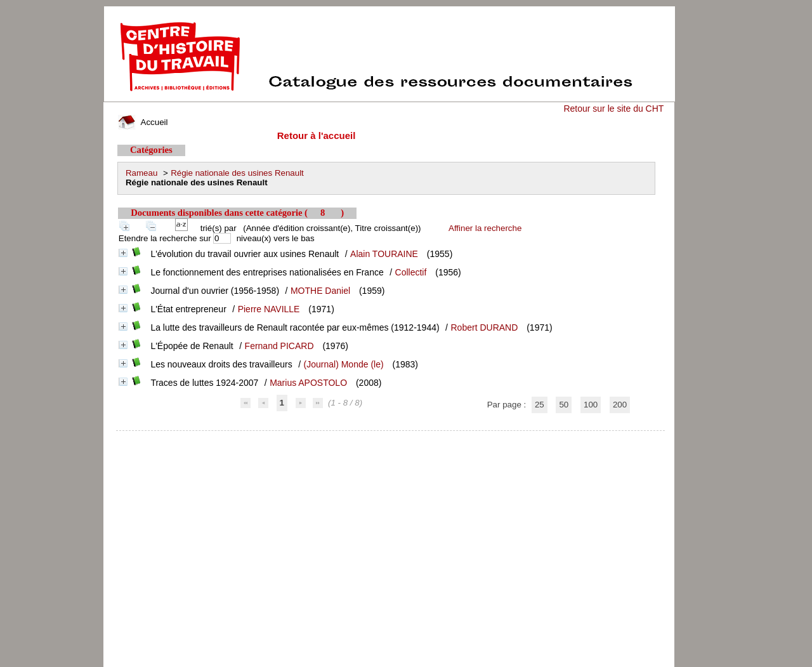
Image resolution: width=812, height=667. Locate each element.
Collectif (411, 272)
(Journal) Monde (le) (344, 364)
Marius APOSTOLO (308, 383)
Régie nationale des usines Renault (237, 173)
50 (564, 405)
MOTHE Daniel (320, 291)
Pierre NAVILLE (269, 309)
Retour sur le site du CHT (613, 109)
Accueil (143, 122)
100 (591, 405)
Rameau (141, 173)
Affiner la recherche (485, 228)
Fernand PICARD (279, 346)
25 (540, 405)
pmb (391, 439)
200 (620, 405)
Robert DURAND (485, 327)
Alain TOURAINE (384, 254)
